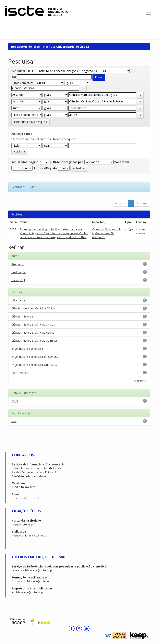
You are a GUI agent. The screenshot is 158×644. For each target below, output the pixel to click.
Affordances (19, 300)
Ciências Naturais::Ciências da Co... (33, 324)
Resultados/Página (25, 162)
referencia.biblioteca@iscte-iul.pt (32, 570)
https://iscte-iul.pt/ (23, 524)
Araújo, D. (98, 237)
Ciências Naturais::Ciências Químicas (35, 341)
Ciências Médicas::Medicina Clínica (33, 308)
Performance (20, 373)
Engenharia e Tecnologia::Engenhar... (35, 357)
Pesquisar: (19, 71)
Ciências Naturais (22, 316)
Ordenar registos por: (68, 162)
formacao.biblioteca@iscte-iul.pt (32, 581)
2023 (15, 401)
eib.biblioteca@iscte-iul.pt (28, 592)
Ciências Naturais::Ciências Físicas (33, 332)
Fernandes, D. (104, 233)
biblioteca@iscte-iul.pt (26, 498)
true (14, 421)
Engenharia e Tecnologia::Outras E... (34, 365)
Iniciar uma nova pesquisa (30, 122)
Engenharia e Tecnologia (27, 349)
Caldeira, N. (100, 229)
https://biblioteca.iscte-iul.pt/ (30, 535)
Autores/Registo (45, 168)
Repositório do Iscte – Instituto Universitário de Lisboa (50, 47)
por (14, 77)
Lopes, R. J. (18, 280)
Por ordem (122, 162)
